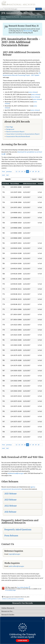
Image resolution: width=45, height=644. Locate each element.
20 (39, 171)
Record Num (15, 184)
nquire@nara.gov (15, 554)
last (7, 175)
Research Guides (8, 615)
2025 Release (10, 494)
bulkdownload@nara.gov (16, 473)
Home (3, 17)
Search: (8, 179)
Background (10, 129)
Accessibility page (10, 590)
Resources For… (7, 611)
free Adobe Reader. (24, 587)
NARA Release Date (30, 184)
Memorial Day (28, 31)
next (3, 175)
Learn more (23, 641)
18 (33, 171)
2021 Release (10, 512)
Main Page (10, 127)
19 (36, 171)
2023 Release (10, 500)
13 (19, 171)
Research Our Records (13, 17)
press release (33, 92)
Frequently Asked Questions (18, 530)
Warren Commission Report (15, 132)
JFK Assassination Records (28, 17)
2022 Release (11, 506)
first (4, 171)
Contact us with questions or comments (13, 599)
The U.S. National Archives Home (18, 4)
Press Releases (11, 536)
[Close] (43, 619)
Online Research (8, 608)
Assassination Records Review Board (18, 136)
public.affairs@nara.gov (16, 566)
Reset (41, 179)
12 (16, 171)
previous (9, 171)
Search (39, 9)
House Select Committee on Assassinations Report (23, 134)
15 (25, 171)
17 (30, 171)
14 (22, 171)
